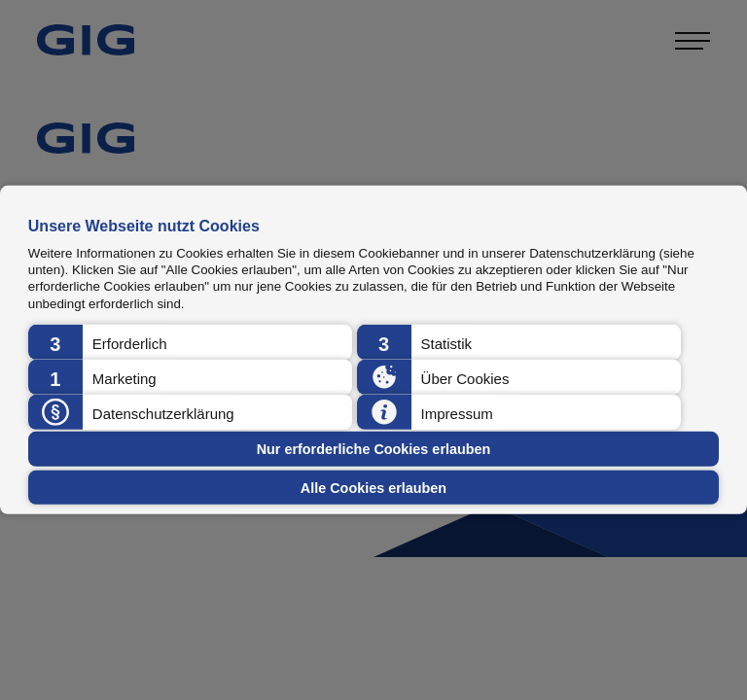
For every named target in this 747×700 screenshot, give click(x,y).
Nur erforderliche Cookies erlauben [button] (374, 449)
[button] (190, 342)
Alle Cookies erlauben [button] (373, 487)
